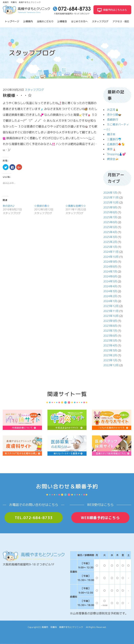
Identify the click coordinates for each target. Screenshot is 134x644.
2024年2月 (110, 296)
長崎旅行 (113, 120)
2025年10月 (111, 202)
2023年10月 (111, 316)
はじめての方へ (79, 21)
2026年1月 (110, 193)
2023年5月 (110, 341)
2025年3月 (110, 237)
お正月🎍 (113, 110)
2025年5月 (110, 227)
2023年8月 (110, 326)
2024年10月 (111, 257)
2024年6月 (110, 276)
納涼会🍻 (113, 159)
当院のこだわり (45, 21)
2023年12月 (111, 306)
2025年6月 (110, 222)
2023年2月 (110, 355)
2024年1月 (110, 301)
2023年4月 (110, 345)
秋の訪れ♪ (9, 206)
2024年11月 (111, 252)
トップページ (12, 21)
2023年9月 (110, 321)
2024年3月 (110, 291)
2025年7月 (110, 217)
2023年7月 (110, 331)
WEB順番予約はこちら (100, 518)
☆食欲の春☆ (42, 206)
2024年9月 (110, 262)
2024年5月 (110, 281)
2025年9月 (110, 207)
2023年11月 (111, 311)
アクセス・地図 (121, 21)
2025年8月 (110, 212)
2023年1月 (110, 360)
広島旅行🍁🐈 (116, 144)
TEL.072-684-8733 (34, 518)
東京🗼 (112, 149)
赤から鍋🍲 (114, 115)
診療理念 (62, 21)
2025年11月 (111, 198)
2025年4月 (110, 232)
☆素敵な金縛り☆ (76, 206)
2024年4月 (110, 286)
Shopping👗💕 (116, 154)
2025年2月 (110, 242)
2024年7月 (110, 271)
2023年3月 (110, 350)
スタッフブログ (100, 21)
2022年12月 (111, 365)
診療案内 (28, 21)
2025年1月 (110, 247)
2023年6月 (110, 336)
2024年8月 (110, 267)
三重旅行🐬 (114, 139)
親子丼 (111, 134)
